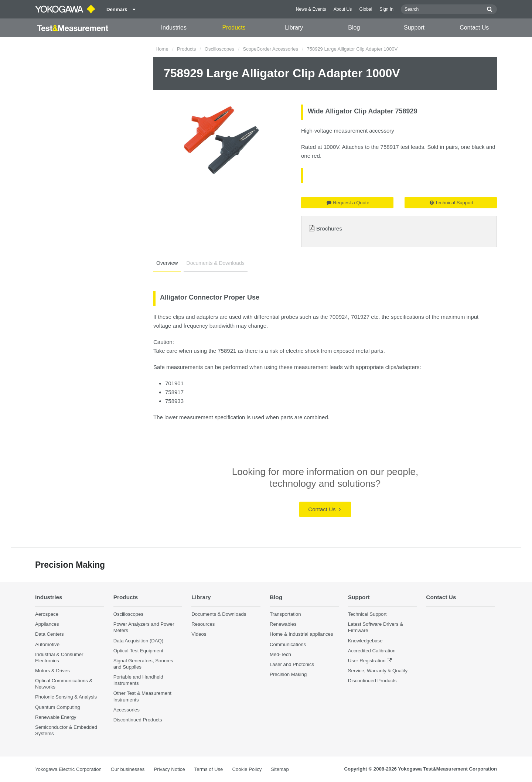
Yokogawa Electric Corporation (68, 769)
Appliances (47, 624)
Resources (203, 624)
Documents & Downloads (216, 263)
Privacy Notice (169, 769)
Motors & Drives (52, 671)
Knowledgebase (365, 641)
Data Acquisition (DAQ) (139, 641)
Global (366, 9)
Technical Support (451, 203)
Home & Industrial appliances (301, 634)
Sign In (386, 9)
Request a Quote (348, 203)
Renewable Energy (56, 717)
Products (234, 28)
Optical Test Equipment (138, 651)
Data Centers (50, 634)
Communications (288, 644)
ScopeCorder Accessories (270, 49)
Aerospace (47, 614)
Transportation (285, 614)
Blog (354, 28)
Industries (174, 28)
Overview (167, 263)
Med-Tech (280, 654)
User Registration (367, 661)
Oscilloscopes (219, 49)
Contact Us (474, 28)
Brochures (329, 228)
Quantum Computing (58, 707)
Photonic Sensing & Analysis (66, 697)
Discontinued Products (138, 720)
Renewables (283, 624)
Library (294, 28)
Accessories (127, 710)
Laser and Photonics (292, 664)
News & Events (311, 9)
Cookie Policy (247, 769)
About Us (343, 9)
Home (162, 49)
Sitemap (280, 769)
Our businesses (128, 769)
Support (414, 28)
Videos (199, 634)
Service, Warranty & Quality (378, 671)
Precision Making (288, 674)
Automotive (47, 644)
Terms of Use (209, 769)
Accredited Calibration (372, 651)
